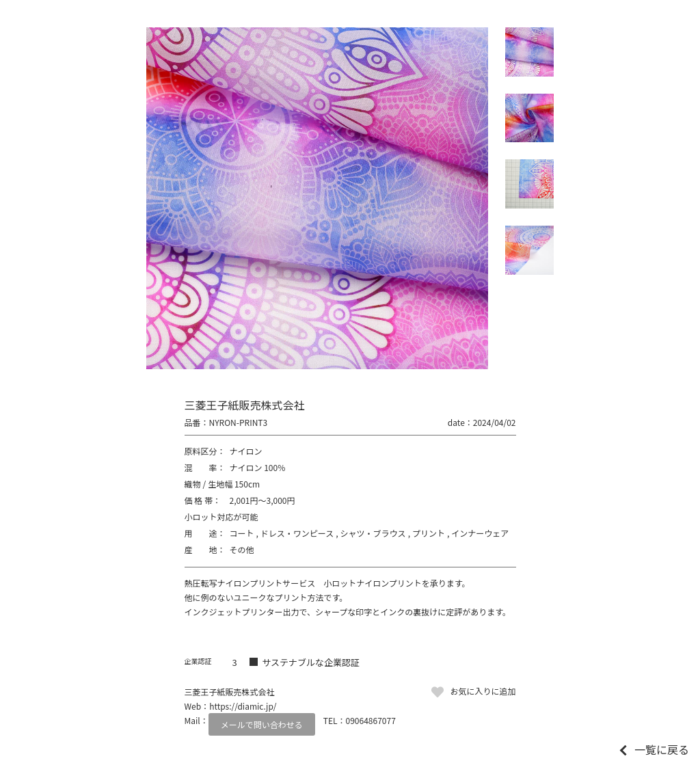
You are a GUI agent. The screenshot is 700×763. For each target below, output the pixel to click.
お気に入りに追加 (483, 691)
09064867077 (371, 720)
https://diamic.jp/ (243, 706)
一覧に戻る (662, 749)
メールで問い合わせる (262, 724)
